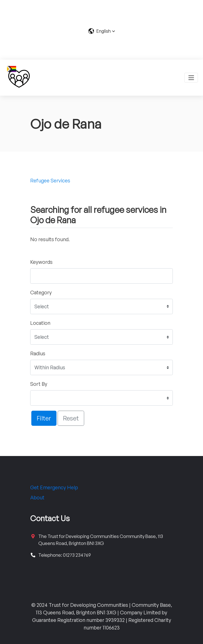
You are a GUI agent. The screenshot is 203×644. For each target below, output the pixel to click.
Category (41, 292)
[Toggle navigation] (191, 78)
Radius (38, 353)
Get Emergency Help (54, 487)
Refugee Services (50, 180)
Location (40, 323)
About (37, 497)
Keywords (41, 262)
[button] (102, 31)
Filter (44, 418)
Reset (71, 418)
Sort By (39, 384)
